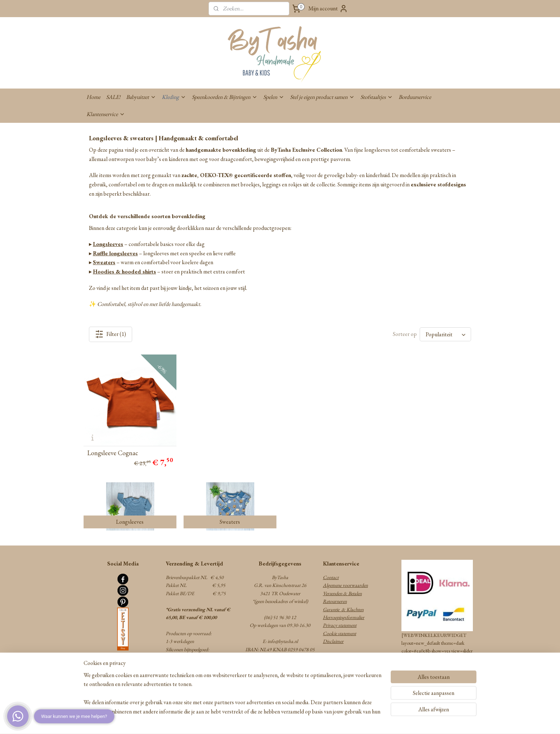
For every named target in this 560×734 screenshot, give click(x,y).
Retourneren (335, 601)
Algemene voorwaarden (345, 585)
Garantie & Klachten (343, 609)
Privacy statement (340, 625)
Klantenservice (106, 114)
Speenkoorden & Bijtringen (225, 97)
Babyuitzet (141, 97)
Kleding (174, 97)
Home (93, 97)
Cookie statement (339, 633)
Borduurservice (415, 97)
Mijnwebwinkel (334, 721)
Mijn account (328, 9)
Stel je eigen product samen (322, 97)
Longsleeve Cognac (113, 453)
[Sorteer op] (445, 334)
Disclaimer (333, 641)
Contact (331, 577)
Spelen (274, 97)
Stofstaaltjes (377, 97)
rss (265, 721)
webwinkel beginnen (285, 721)
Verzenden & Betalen (342, 593)
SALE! (113, 97)
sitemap (255, 721)
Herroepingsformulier (344, 617)
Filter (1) (111, 334)
